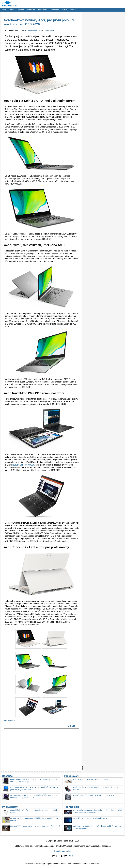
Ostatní (65, 10)
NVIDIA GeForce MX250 (23, 465)
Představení (31, 10)
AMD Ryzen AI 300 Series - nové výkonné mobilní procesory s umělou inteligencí (97, 827)
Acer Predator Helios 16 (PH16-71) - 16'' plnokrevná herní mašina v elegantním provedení (33, 781)
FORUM (73, 10)
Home (4, 10)
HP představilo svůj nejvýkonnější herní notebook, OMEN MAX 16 (95, 788)
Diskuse (72, 726)
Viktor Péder (49, 31)
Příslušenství (43, 10)
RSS (71, 856)
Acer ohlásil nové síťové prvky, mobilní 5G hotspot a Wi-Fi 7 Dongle (34, 811)
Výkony (21, 10)
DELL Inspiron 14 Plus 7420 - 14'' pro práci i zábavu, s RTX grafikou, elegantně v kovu (34, 788)
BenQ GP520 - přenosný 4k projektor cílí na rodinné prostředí (35, 826)
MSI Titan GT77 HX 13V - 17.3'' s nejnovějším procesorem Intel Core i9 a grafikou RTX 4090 (34, 796)
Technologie (55, 10)
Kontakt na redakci (63, 851)
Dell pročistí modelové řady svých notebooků (90, 779)
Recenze (12, 10)
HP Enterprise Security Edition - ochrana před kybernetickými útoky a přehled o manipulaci (97, 811)
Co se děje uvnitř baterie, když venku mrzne (90, 818)
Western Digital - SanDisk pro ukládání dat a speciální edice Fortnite (34, 819)
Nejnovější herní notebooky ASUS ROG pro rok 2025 (94, 795)
